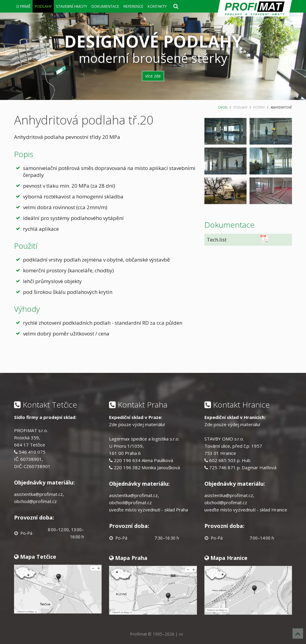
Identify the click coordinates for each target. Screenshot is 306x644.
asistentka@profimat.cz (38, 494)
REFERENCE (133, 6)
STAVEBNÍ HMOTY (72, 6)
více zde (153, 76)
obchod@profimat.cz (35, 501)
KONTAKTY (157, 6)
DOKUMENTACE (105, 6)
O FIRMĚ (23, 6)
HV (181, 634)
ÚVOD (223, 107)
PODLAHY (43, 6)
